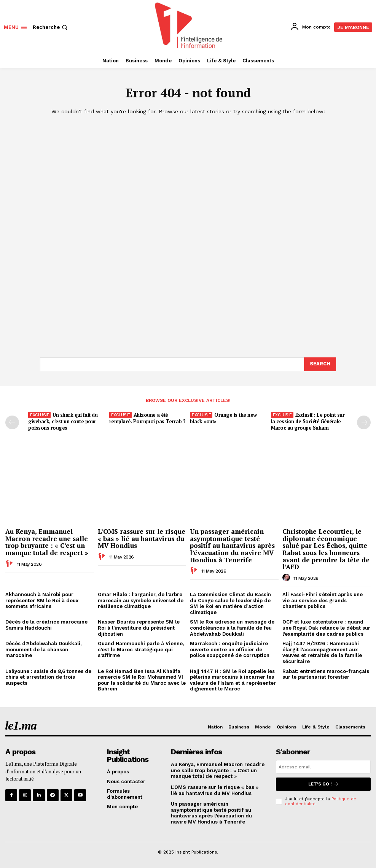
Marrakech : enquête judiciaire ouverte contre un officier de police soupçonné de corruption (230, 649)
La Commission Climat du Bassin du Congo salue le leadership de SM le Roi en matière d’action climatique (230, 603)
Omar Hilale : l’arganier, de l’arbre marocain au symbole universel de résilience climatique (141, 600)
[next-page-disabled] (364, 422)
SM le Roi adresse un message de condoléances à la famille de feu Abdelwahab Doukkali (232, 628)
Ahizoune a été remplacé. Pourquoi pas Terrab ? (147, 418)
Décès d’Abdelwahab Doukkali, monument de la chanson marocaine (43, 649)
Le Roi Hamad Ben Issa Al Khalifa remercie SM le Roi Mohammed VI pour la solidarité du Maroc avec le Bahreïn (142, 680)
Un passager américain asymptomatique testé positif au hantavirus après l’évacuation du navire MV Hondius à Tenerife (232, 546)
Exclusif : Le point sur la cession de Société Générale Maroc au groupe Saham (308, 421)
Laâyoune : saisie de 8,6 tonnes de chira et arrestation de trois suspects (48, 677)
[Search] (320, 364)
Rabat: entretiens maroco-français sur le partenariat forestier (326, 674)
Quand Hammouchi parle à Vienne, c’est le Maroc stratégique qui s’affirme (141, 649)
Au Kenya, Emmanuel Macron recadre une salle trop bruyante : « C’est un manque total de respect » (47, 542)
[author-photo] (10, 564)
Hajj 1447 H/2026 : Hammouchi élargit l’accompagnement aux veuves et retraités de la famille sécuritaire (322, 652)
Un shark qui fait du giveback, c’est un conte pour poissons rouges (63, 421)
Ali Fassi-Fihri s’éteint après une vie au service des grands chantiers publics (323, 600)
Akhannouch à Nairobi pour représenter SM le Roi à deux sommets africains (42, 600)
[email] (323, 767)
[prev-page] (12, 422)
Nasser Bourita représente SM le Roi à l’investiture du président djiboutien (139, 628)
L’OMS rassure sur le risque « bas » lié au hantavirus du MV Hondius (142, 538)
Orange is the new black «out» (223, 418)
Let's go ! (323, 784)
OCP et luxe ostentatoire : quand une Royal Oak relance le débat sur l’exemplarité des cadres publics (326, 628)
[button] (51, 27)
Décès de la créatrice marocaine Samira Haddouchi (46, 625)
